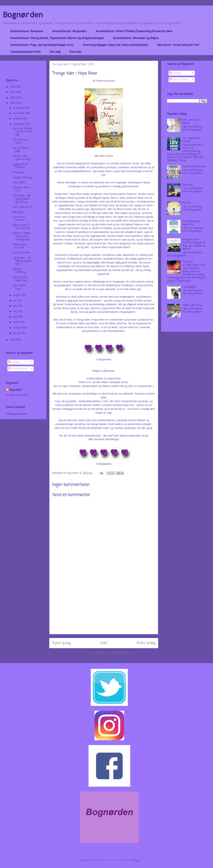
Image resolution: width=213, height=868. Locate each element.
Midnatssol (19, 173)
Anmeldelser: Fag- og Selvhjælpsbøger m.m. (42, 45)
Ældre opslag (146, 643)
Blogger (136, 861)
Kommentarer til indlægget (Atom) (111, 653)
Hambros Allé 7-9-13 (22, 189)
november (19, 113)
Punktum (188, 262)
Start (104, 643)
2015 (13, 103)
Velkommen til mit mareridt (21, 227)
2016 (13, 98)
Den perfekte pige (20, 150)
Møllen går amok (192, 305)
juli (15, 301)
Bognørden (23, 15)
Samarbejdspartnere (26, 52)
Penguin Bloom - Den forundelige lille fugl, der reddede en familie (194, 244)
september (20, 124)
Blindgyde (18, 212)
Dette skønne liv (22, 207)
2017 (13, 92)
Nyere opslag (61, 643)
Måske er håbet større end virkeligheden (21, 237)
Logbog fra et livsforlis (20, 166)
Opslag (14, 362)
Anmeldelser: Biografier (70, 31)
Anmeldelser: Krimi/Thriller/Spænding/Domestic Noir (134, 31)
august (17, 295)
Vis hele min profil (17, 395)
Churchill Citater (22, 253)
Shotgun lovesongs (19, 271)
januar (17, 333)
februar (18, 328)
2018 (13, 87)
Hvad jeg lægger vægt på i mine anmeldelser (116, 45)
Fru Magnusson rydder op (192, 223)
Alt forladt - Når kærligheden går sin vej (22, 199)
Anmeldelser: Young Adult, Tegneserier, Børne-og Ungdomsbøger (57, 38)
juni (16, 306)
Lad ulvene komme (19, 219)
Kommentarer (18, 369)
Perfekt (187, 203)
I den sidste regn (19, 287)
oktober (18, 119)
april (16, 317)
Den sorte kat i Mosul (191, 122)
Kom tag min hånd (20, 141)
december (19, 108)
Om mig (55, 52)
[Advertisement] (104, 608)
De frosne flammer (194, 167)
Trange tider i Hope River (20, 279)
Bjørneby (188, 185)
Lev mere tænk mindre (192, 140)
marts (17, 322)
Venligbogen (189, 287)
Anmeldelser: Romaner (27, 31)
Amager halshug (22, 178)
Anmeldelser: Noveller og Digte (136, 38)
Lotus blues (19, 183)
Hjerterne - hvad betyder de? (178, 45)
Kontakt (76, 52)
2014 (13, 340)
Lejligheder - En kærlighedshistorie (22, 261)
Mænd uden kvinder (19, 246)
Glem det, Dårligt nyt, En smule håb (22, 132)
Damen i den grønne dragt (22, 158)
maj (16, 312)
